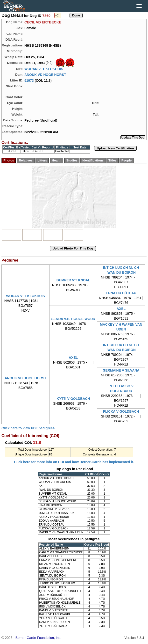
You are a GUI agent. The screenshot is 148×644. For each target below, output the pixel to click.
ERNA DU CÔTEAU (121, 293)
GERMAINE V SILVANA (121, 370)
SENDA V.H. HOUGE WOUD (73, 319)
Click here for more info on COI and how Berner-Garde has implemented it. (74, 462)
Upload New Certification (115, 148)
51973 (29, 80)
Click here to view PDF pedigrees (28, 428)
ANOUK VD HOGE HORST (45, 75)
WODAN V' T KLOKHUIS (44, 69)
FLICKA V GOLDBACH (121, 411)
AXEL (121, 309)
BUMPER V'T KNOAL (73, 280)
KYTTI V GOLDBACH (73, 399)
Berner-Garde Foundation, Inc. (38, 638)
